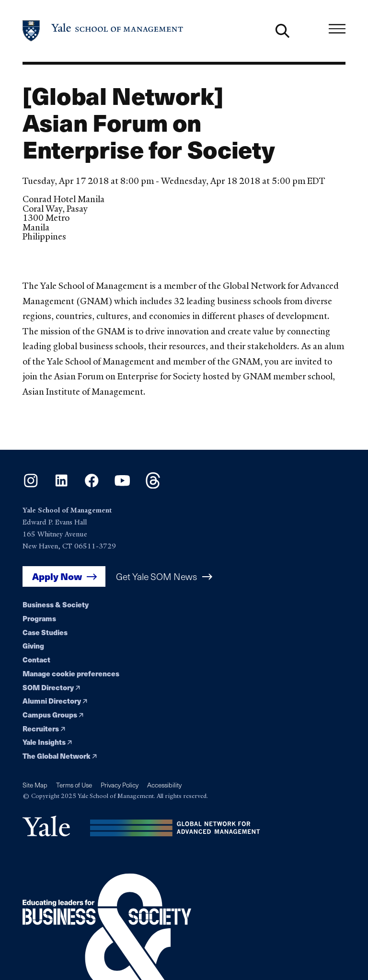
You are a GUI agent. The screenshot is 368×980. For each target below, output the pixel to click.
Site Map (35, 785)
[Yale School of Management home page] (103, 31)
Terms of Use (74, 785)
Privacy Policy (120, 785)
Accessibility (164, 785)
